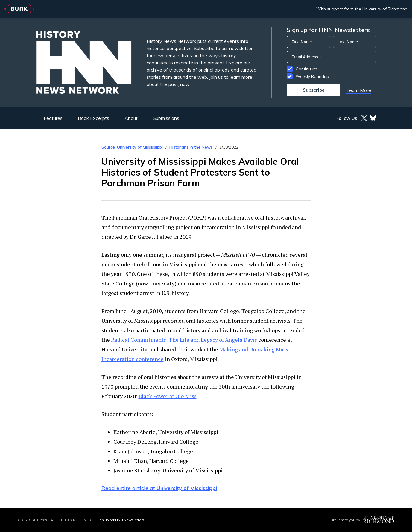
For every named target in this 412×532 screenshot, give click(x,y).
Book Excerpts (94, 118)
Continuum (306, 69)
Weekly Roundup (312, 76)
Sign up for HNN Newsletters (120, 520)
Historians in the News (191, 147)
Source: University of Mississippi (132, 147)
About (131, 118)
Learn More (359, 90)
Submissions (166, 118)
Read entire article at (159, 488)
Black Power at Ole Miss (168, 396)
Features (53, 118)
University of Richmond (385, 9)
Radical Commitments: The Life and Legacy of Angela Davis (184, 340)
